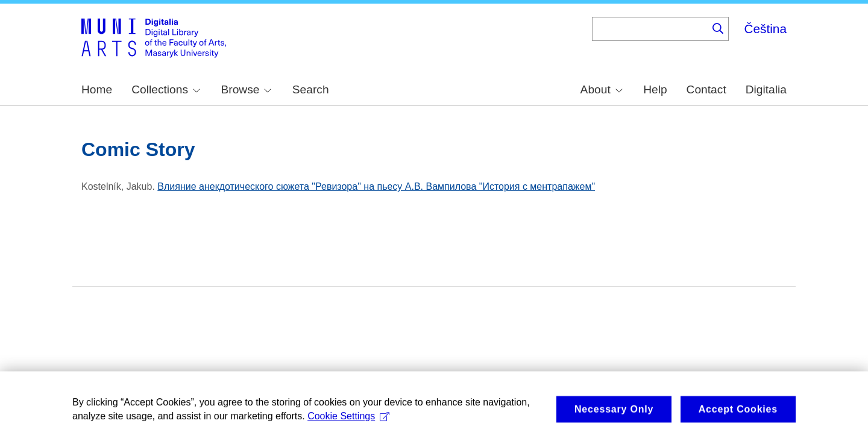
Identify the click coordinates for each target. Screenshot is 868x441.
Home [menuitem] (97, 89)
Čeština (765, 29)
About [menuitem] (602, 89)
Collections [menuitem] (166, 89)
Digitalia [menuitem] (766, 89)
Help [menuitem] (655, 89)
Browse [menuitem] (246, 89)
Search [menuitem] (311, 89)
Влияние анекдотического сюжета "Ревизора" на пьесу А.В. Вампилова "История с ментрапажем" (376, 186)
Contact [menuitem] (706, 89)
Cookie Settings (348, 420)
